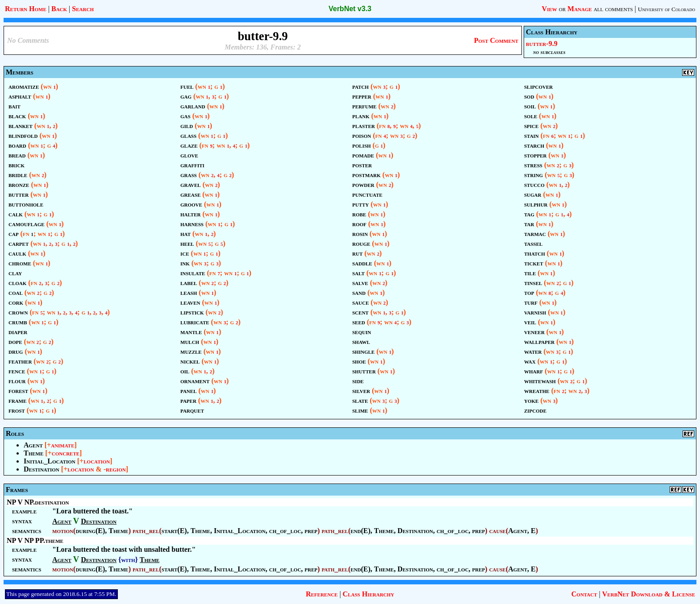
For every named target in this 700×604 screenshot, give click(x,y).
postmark (367, 175)
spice (531, 126)
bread (17, 155)
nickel (190, 361)
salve (360, 283)
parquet (192, 410)
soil (530, 106)
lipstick (192, 312)
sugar (533, 194)
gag (186, 96)
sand (359, 292)
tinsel (533, 283)
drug (16, 351)
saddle (362, 263)
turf (531, 302)
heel (187, 243)
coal (16, 292)
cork (16, 302)
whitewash (540, 381)
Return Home (26, 9)
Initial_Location (50, 461)
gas (185, 116)
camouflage (27, 224)
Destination (42, 469)
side (358, 381)
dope (15, 341)
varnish (535, 312)
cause (498, 531)
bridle (18, 175)
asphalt (20, 96)
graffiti (192, 165)
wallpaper (539, 341)
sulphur (536, 204)
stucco (534, 184)
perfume (364, 106)
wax (530, 361)
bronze (19, 184)
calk (16, 214)
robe (359, 214)
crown (18, 312)
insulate (193, 273)
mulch (190, 341)
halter (190, 214)
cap (14, 234)
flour (17, 381)
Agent (33, 445)
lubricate (195, 322)
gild (187, 126)
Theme (33, 453)
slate (360, 400)
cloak (17, 283)
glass (188, 135)
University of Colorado (667, 9)
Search (83, 9)
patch (360, 86)
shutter (364, 371)
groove (191, 204)
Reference (322, 594)
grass (189, 175)
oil (185, 371)
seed (359, 322)
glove (189, 155)
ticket (534, 263)
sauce (360, 302)
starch (534, 145)
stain (531, 135)
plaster (364, 126)
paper (188, 400)
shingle (363, 351)
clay (15, 273)
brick (17, 165)
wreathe (537, 391)
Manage (580, 9)
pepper (362, 96)
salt (358, 273)
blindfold (23, 135)
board (17, 145)
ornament (195, 381)
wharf (533, 371)
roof (359, 224)
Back (59, 9)
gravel (191, 184)
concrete (66, 453)
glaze (189, 145)
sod (529, 96)
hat (185, 234)
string (533, 175)
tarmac (535, 234)
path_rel (146, 531)
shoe (359, 361)
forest (18, 391)
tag (529, 214)
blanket (21, 126)
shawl (361, 341)
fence (17, 371)
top (529, 292)
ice (185, 253)
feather (20, 361)
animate (62, 445)
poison (362, 135)
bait (15, 106)
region (116, 469)
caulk (17, 253)
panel (188, 391)
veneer (534, 332)
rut (357, 253)
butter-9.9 (542, 43)
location (97, 461)
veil (530, 322)
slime (360, 410)
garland (193, 106)
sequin (362, 332)
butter (19, 194)
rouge (361, 243)
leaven (190, 302)
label (189, 283)
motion (63, 531)
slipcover (538, 86)
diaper (18, 332)
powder (363, 184)
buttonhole (26, 204)
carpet (19, 243)
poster (362, 165)
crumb (18, 322)
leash (189, 292)
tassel (533, 243)
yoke (531, 400)
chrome (20, 263)
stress (533, 165)
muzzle (191, 351)
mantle (191, 332)
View (550, 9)
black (17, 116)
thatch (535, 253)
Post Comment (496, 40)
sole (531, 116)
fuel (187, 86)
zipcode (535, 410)
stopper (535, 155)
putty (360, 204)
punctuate (367, 194)
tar (529, 224)
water (533, 351)
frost (17, 410)
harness (192, 224)
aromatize (24, 86)
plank (361, 116)
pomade (363, 155)
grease (190, 194)
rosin (360, 234)
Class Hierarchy (369, 594)
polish (362, 145)
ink (185, 263)
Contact (584, 594)
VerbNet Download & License (649, 594)
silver (361, 391)
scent (360, 312)
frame (17, 400)
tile (530, 273)
